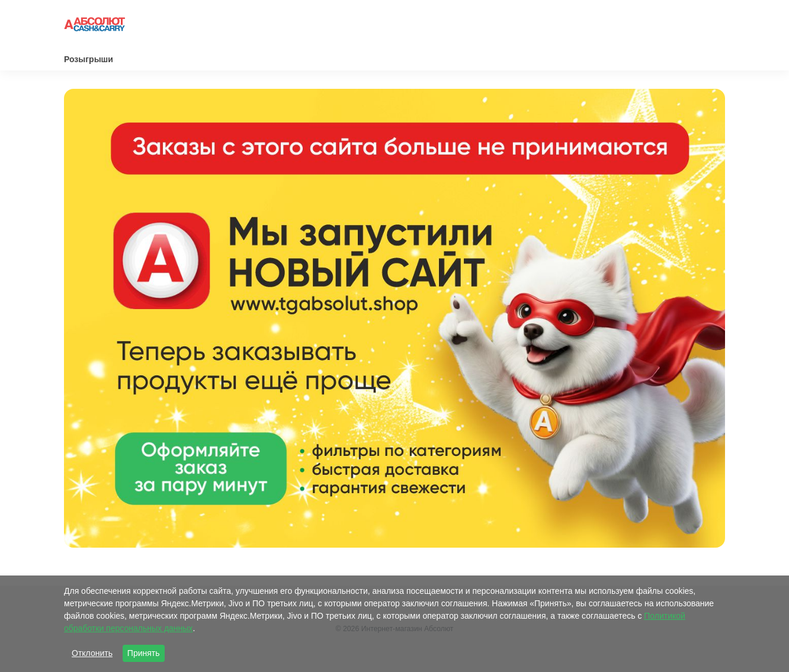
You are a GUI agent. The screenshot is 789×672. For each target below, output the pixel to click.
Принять (144, 653)
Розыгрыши (89, 59)
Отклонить (92, 653)
